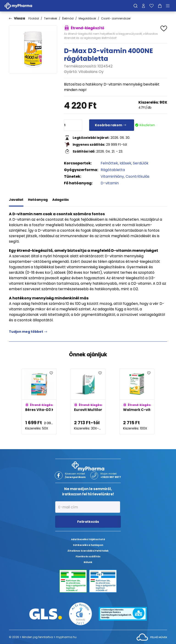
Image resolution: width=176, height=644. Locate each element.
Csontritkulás (137, 176)
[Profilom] (143, 6)
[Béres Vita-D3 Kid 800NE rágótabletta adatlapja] (39, 401)
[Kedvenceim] (151, 6)
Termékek (51, 18)
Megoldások (87, 18)
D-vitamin (110, 183)
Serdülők (141, 163)
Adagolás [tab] (60, 200)
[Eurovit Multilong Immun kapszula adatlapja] (88, 401)
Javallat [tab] (16, 200)
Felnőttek (109, 163)
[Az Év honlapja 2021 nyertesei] (80, 614)
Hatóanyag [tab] (38, 200)
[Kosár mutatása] (160, 6)
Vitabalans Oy (91, 72)
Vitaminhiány (112, 176)
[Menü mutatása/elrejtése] (169, 6)
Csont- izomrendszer (116, 18)
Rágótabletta (113, 170)
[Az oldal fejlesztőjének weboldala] (152, 637)
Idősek (125, 163)
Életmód (68, 18)
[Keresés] (136, 6)
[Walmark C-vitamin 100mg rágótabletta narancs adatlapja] (137, 401)
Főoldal (34, 18)
